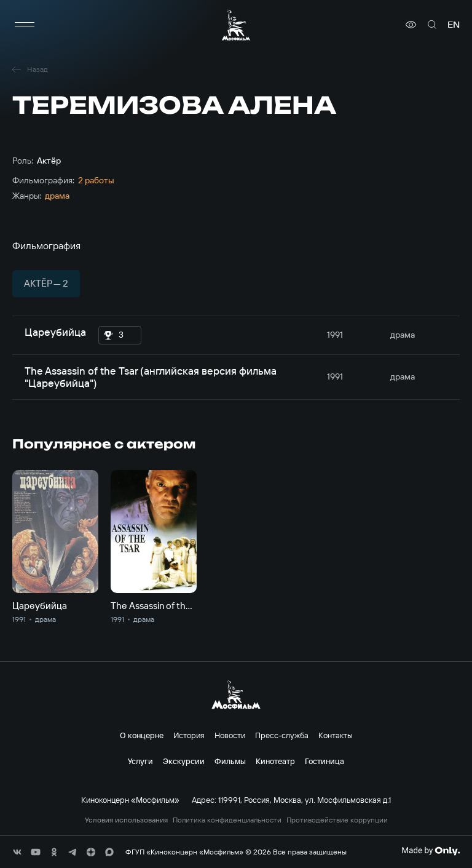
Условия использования (126, 820)
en (454, 25)
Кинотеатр (275, 761)
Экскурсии (184, 761)
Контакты (336, 735)
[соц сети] (17, 852)
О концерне (142, 735)
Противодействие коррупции (337, 820)
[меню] (25, 25)
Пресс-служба (282, 735)
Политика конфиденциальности (227, 820)
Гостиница (324, 761)
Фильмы (230, 761)
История (189, 735)
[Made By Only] (431, 851)
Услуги (140, 761)
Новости (230, 735)
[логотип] (236, 25)
